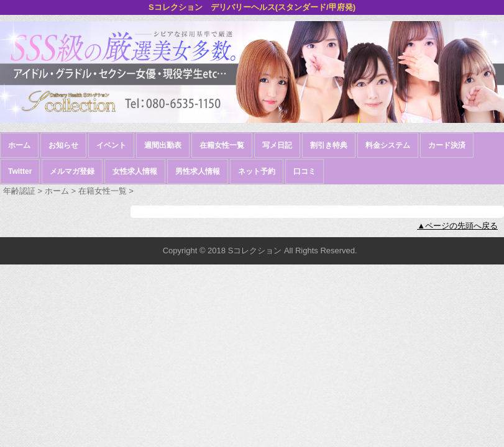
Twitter (20, 171)
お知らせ (63, 145)
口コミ (305, 171)
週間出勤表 (163, 145)
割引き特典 (329, 145)
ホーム (19, 145)
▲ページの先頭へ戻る (457, 226)
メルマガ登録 (72, 171)
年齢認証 (19, 191)
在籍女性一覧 (222, 145)
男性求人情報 (198, 171)
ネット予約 (257, 171)
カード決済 (447, 145)
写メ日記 (277, 145)
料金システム (388, 145)
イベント (111, 145)
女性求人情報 (135, 171)
